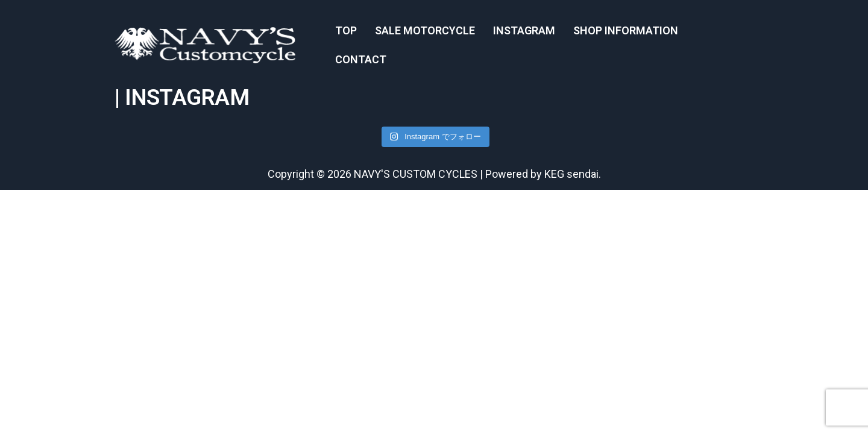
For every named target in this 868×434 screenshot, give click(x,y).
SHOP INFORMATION (626, 30)
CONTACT (361, 59)
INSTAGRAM (524, 30)
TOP (346, 30)
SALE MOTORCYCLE (425, 30)
